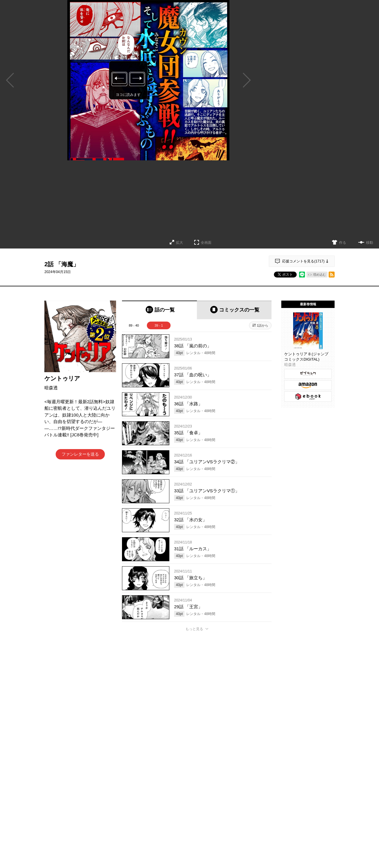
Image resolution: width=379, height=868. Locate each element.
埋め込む (319, 275)
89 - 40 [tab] (134, 325)
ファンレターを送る (80, 454)
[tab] (159, 310)
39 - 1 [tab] (159, 325)
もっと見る (194, 629)
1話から (262, 325)
